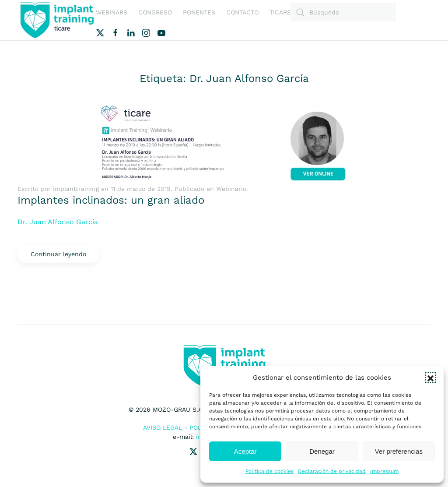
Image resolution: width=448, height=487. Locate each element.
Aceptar (245, 451)
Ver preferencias (399, 451)
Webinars (112, 12)
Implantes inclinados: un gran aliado (111, 200)
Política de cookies (269, 471)
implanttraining (76, 189)
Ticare (280, 12)
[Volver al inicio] (57, 20)
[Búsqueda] (343, 12)
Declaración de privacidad (332, 471)
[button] (430, 378)
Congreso (155, 12)
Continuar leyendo (58, 254)
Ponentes (199, 12)
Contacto (242, 12)
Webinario (231, 189)
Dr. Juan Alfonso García (58, 222)
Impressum (384, 471)
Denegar (322, 451)
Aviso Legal (163, 427)
